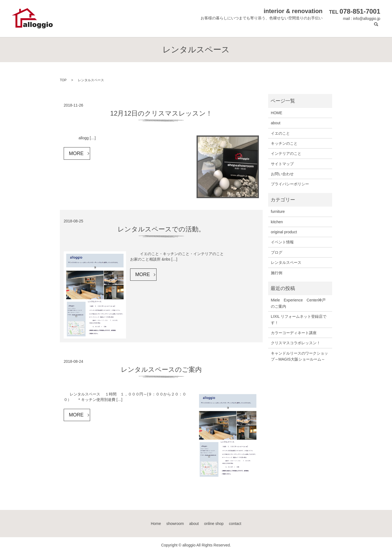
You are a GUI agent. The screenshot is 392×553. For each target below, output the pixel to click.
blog (342, 27)
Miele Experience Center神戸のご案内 (298, 303)
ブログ (277, 252)
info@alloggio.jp (367, 19)
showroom (274, 27)
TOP (63, 80)
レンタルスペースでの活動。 (161, 229)
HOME (277, 113)
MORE (76, 153)
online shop (320, 27)
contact (359, 27)
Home (252, 27)
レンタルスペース (286, 262)
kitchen (277, 222)
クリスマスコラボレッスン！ (296, 343)
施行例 (277, 273)
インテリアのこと (286, 153)
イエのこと (280, 133)
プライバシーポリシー (290, 184)
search (376, 28)
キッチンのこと (284, 143)
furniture (278, 211)
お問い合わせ (282, 174)
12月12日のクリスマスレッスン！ (161, 113)
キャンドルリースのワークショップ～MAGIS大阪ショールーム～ (299, 356)
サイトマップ (282, 164)
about (296, 27)
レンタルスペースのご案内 (161, 369)
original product (284, 232)
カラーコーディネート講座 (294, 333)
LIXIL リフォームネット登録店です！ (299, 319)
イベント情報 (282, 242)
